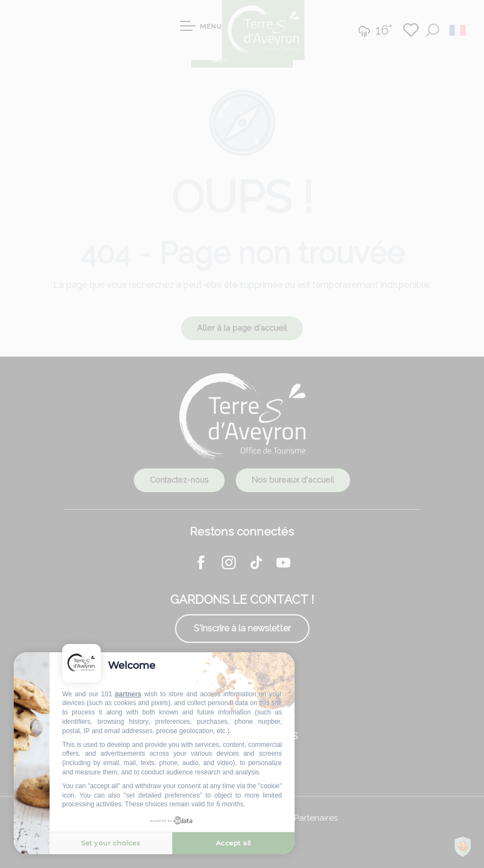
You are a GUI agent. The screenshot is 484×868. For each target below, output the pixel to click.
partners (128, 694)
